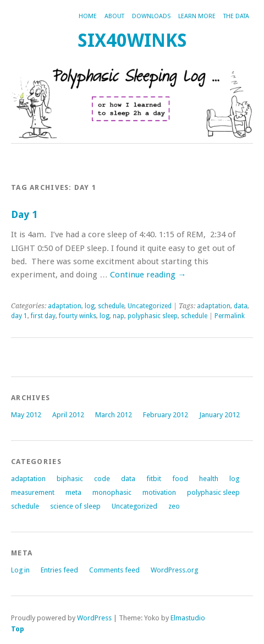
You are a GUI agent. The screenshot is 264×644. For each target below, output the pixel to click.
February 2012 (166, 415)
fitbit (154, 479)
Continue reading (148, 275)
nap (119, 316)
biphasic (70, 479)
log (90, 306)
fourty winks (78, 316)
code (102, 479)
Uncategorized (150, 306)
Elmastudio (188, 618)
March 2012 (114, 415)
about (114, 16)
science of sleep (75, 506)
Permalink (230, 316)
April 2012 (68, 415)
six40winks (132, 40)
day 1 (19, 316)
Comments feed (114, 570)
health (209, 479)
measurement (33, 492)
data (241, 306)
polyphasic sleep (153, 316)
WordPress (94, 618)
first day (43, 316)
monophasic (112, 492)
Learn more (197, 16)
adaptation (65, 306)
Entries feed (59, 570)
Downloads (151, 16)
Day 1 (24, 214)
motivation (159, 492)
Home (88, 16)
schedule (111, 306)
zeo (174, 506)
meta (73, 492)
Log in (20, 570)
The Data (236, 16)
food (180, 479)
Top (18, 629)
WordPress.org (174, 570)
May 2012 (26, 415)
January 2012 (219, 415)
